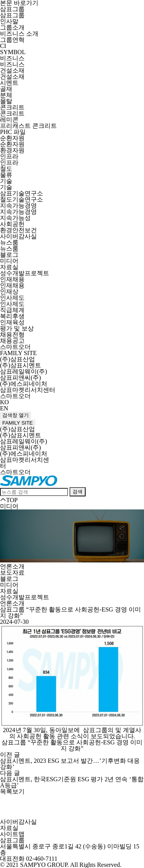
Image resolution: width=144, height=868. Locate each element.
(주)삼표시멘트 (21, 365)
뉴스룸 (9, 242)
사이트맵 (12, 834)
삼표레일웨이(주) (24, 371)
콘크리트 (12, 107)
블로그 (9, 255)
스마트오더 (15, 347)
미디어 (9, 261)
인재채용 (12, 279)
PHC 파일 (13, 132)
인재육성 (12, 322)
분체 (6, 95)
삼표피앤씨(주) (21, 378)
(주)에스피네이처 (24, 384)
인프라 (9, 156)
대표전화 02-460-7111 (29, 859)
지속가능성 (15, 218)
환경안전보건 (18, 230)
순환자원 (12, 138)
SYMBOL (13, 52)
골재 (6, 89)
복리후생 (12, 316)
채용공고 (12, 341)
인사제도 (12, 298)
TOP (9, 500)
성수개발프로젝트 (25, 273)
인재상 (9, 292)
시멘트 (9, 83)
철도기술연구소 (22, 199)
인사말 (9, 21)
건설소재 (12, 70)
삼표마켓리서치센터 (28, 390)
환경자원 (12, 150)
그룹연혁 (12, 40)
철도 (6, 169)
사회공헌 (12, 224)
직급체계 (12, 310)
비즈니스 (12, 58)
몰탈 (6, 101)
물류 (6, 175)
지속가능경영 (18, 206)
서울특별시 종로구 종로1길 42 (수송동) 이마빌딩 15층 (70, 849)
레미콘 (9, 120)
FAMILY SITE (18, 353)
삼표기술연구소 (22, 193)
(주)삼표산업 (17, 359)
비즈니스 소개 (19, 34)
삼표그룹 (12, 9)
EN (4, 408)
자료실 (9, 267)
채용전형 (12, 335)
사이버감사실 (18, 236)
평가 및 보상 (17, 328)
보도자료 (12, 573)
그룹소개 (12, 27)
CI (3, 46)
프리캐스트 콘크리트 (28, 126)
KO (4, 402)
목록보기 (12, 791)
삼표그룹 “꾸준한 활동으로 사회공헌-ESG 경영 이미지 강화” (72, 745)
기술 (6, 181)
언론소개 (12, 566)
